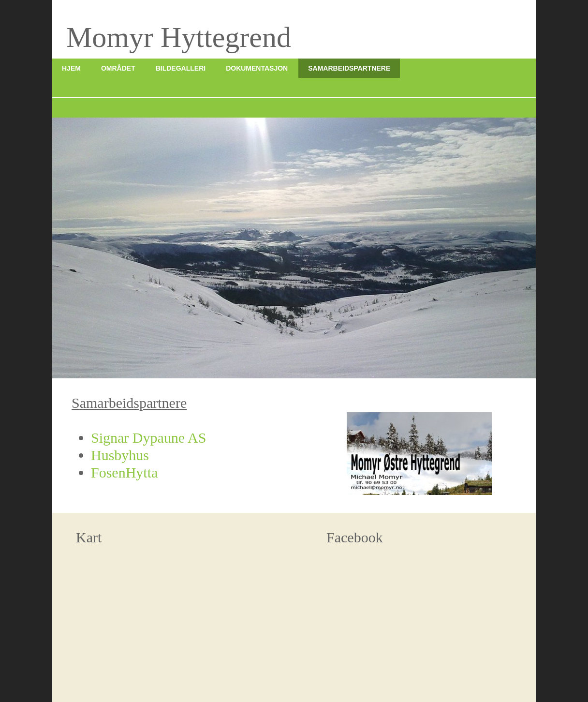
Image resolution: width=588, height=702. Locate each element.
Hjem (71, 68)
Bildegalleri (181, 68)
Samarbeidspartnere (349, 68)
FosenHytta (124, 472)
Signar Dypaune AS (148, 438)
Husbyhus (120, 455)
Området (118, 68)
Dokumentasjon (257, 68)
